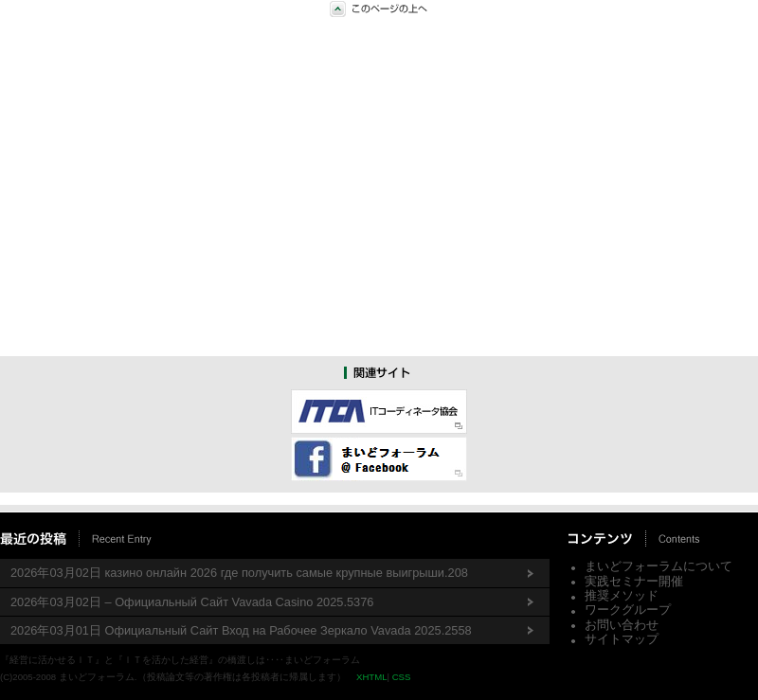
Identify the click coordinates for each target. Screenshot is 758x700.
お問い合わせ (622, 625)
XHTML (372, 677)
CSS (402, 677)
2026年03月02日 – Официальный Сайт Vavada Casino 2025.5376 (192, 602)
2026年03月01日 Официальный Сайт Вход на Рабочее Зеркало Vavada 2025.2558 (241, 630)
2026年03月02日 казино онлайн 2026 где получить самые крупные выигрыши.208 (239, 573)
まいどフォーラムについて (659, 566)
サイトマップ (622, 639)
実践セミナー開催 (634, 581)
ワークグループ (628, 610)
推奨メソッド (622, 595)
